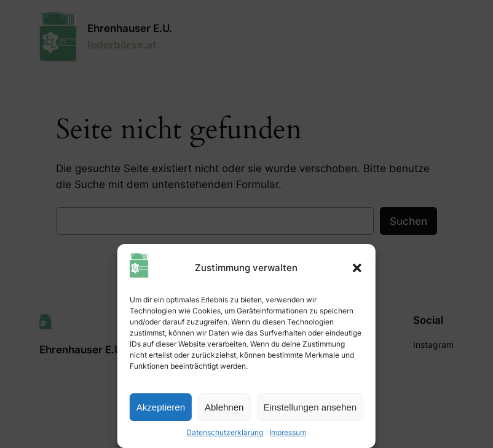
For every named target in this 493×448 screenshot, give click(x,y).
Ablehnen (224, 407)
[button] (357, 268)
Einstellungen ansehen (310, 407)
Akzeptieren (161, 407)
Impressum (288, 432)
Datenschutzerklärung (225, 432)
